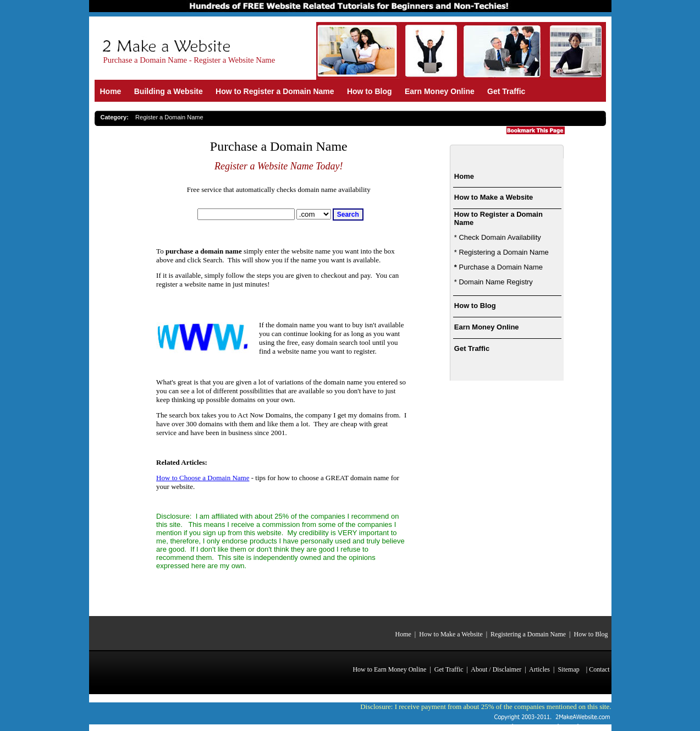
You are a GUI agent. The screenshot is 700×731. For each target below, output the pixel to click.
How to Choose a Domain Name (203, 478)
